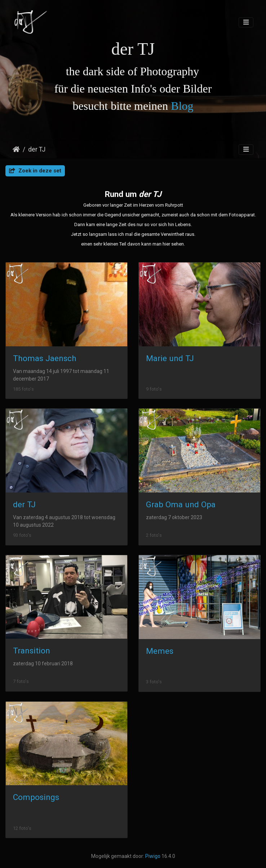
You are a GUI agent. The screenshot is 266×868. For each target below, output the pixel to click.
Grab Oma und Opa (181, 505)
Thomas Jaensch (45, 358)
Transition (32, 651)
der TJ (37, 149)
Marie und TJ (170, 358)
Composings (36, 797)
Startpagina (16, 149)
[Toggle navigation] (246, 23)
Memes (160, 651)
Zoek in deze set (35, 171)
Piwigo (153, 856)
